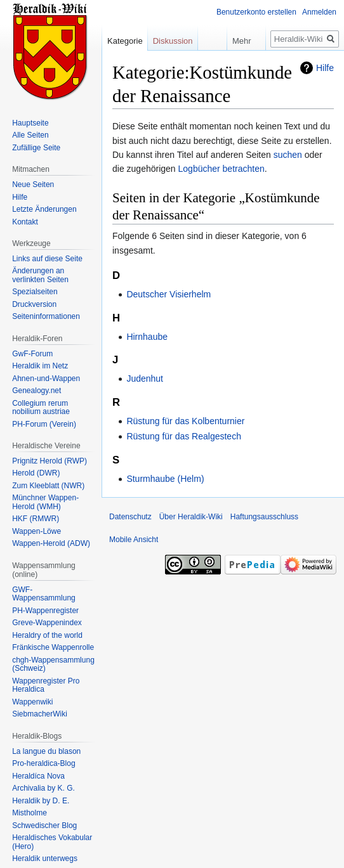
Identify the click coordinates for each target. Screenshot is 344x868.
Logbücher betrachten (222, 169)
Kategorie (125, 41)
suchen (288, 155)
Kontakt (25, 222)
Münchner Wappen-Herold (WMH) (45, 502)
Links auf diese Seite (47, 259)
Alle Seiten (30, 135)
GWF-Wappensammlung (44, 594)
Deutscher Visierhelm (169, 294)
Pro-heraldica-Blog (43, 763)
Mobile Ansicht (134, 540)
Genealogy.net (36, 391)
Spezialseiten (35, 292)
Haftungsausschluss (264, 517)
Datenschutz (130, 517)
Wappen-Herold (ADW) (51, 543)
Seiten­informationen (46, 316)
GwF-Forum (32, 354)
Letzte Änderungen (44, 209)
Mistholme (30, 813)
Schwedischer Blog (44, 826)
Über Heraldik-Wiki (191, 517)
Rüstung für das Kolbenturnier (185, 421)
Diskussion (173, 41)
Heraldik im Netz (40, 366)
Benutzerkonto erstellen (256, 12)
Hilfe (325, 68)
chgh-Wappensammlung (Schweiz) (53, 664)
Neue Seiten (33, 185)
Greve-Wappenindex (47, 623)
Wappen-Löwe (36, 531)
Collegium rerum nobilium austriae (41, 408)
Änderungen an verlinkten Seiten (40, 275)
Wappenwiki (32, 702)
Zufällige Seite (36, 148)
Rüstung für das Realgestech (184, 436)
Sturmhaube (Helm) (165, 479)
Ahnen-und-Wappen (46, 379)
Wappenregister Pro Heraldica (46, 685)
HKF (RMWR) (36, 519)
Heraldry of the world (47, 635)
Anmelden (319, 12)
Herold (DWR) (36, 473)
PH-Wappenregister (45, 611)
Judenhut (145, 379)
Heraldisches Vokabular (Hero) (52, 842)
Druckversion (34, 304)
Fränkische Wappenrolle (53, 647)
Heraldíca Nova (38, 776)
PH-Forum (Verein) (44, 424)
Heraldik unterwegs (45, 858)
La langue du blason (46, 751)
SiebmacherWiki (40, 714)
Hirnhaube (147, 337)
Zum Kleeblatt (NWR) (48, 486)
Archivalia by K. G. (43, 788)
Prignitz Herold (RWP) (50, 461)
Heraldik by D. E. (41, 801)
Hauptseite (30, 123)
